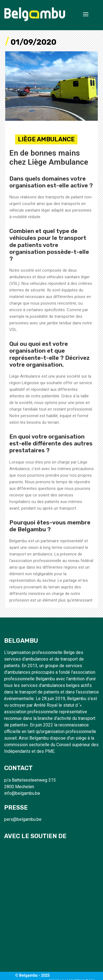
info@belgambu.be (22, 793)
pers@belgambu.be (23, 819)
